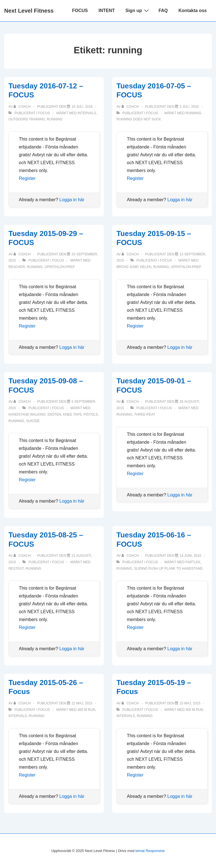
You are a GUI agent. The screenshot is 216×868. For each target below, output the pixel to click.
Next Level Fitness (29, 11)
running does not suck (139, 119)
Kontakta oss (193, 11)
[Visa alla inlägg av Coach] (22, 107)
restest (16, 569)
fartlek (193, 562)
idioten (54, 414)
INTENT (107, 11)
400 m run (86, 710)
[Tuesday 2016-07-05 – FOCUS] (189, 107)
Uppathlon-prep (60, 267)
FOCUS (80, 11)
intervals (87, 113)
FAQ (163, 11)
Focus (44, 113)
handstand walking (27, 414)
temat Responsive (150, 851)
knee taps (72, 414)
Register (27, 178)
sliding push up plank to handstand (168, 569)
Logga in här (72, 200)
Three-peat (144, 414)
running (55, 119)
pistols (91, 414)
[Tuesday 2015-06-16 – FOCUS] (190, 556)
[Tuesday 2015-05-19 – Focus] (190, 703)
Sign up (138, 10)
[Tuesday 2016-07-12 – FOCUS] (82, 107)
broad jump (127, 267)
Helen (146, 267)
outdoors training (27, 119)
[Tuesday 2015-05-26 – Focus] (82, 703)
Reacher (17, 267)
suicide (33, 421)
